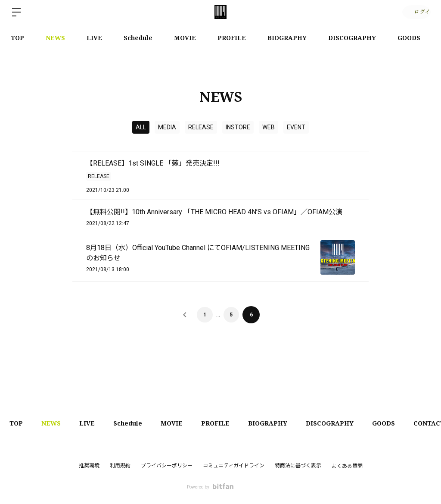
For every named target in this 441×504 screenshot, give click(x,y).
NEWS (55, 38)
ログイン (415, 12)
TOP (17, 38)
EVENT (296, 127)
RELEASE (201, 127)
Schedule (138, 38)
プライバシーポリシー (167, 466)
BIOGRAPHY (287, 38)
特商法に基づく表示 (298, 466)
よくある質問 (347, 466)
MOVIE (185, 38)
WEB (269, 127)
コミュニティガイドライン (234, 466)
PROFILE (232, 38)
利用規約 (120, 466)
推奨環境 (89, 466)
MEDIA (167, 127)
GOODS (409, 38)
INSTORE (238, 127)
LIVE (94, 38)
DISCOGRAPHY (352, 38)
